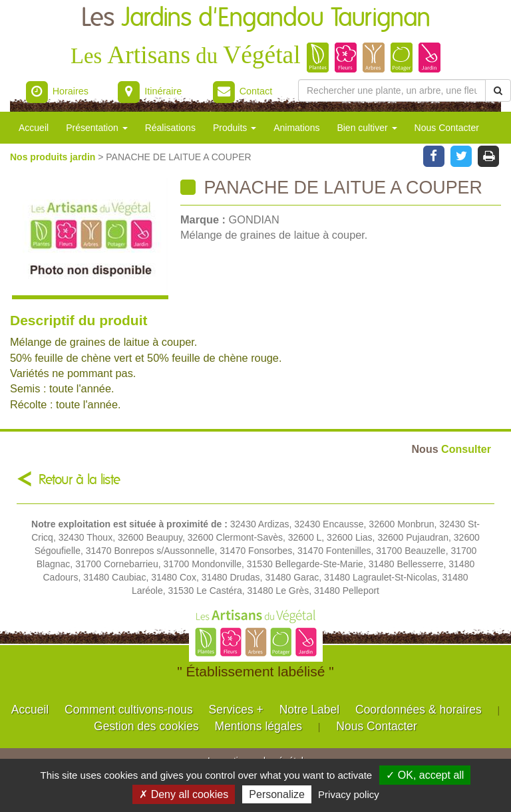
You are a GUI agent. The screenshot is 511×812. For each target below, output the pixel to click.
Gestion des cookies (146, 726)
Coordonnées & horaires (419, 710)
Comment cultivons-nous (129, 710)
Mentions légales (258, 726)
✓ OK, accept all (425, 775)
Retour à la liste (80, 480)
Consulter (451, 449)
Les (256, 18)
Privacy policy (349, 794)
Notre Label (309, 710)
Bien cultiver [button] (367, 128)
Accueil (34, 128)
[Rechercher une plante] (392, 90)
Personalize (277, 794)
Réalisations (170, 128)
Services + (236, 710)
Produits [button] (235, 128)
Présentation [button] (97, 128)
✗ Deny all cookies (184, 794)
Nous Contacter (447, 128)
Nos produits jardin (54, 157)
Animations (296, 128)
